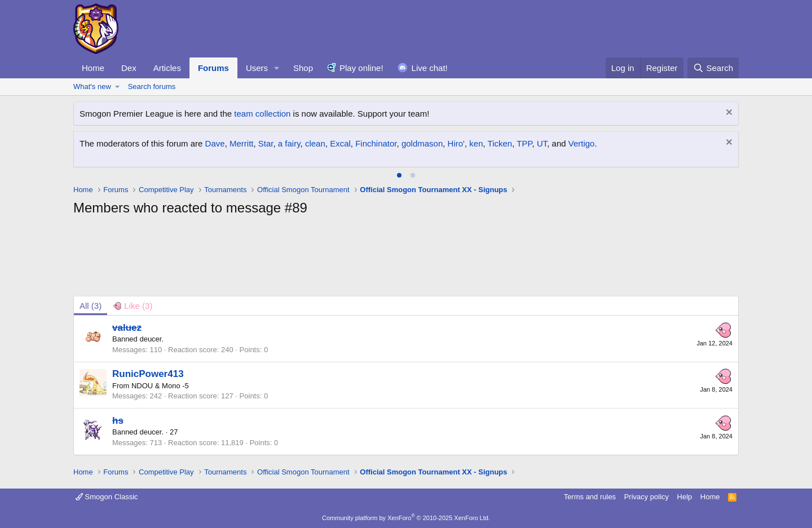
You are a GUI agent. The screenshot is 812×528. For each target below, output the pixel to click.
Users (257, 68)
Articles (167, 68)
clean (315, 143)
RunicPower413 (148, 374)
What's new (92, 86)
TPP (524, 143)
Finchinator (376, 143)
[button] (277, 68)
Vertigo (582, 143)
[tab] (399, 175)
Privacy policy (646, 497)
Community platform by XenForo (406, 518)
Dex (129, 68)
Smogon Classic (107, 497)
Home (93, 68)
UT (542, 143)
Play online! (361, 68)
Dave (215, 143)
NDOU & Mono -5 (160, 386)
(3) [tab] (91, 306)
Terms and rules (590, 497)
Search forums (152, 86)
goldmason (422, 143)
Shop (303, 68)
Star (266, 143)
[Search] (713, 68)
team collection (262, 114)
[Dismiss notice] (728, 114)
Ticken (500, 143)
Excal (340, 143)
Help (685, 497)
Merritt (242, 143)
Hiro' (456, 143)
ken (476, 143)
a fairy (289, 143)
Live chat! (430, 68)
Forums (213, 68)
